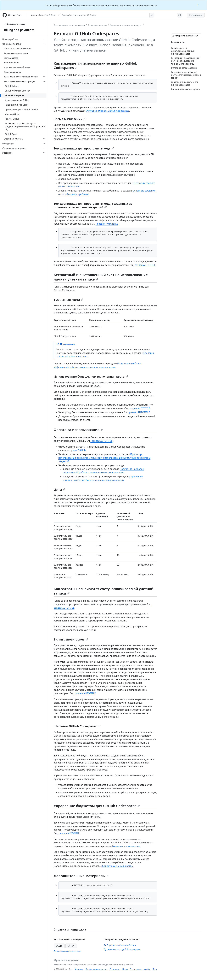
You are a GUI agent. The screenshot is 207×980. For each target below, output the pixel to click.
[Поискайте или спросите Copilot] (107, 15)
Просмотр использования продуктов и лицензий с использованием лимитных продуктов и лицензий (104, 458)
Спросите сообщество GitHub (120, 945)
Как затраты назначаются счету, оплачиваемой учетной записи (103, 591)
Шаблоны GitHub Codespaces (77, 726)
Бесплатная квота (69, 300)
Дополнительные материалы (81, 876)
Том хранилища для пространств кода (84, 148)
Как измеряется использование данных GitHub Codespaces (96, 65)
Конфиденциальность (96, 969)
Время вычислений (70, 119)
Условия (79, 969)
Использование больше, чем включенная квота (91, 376)
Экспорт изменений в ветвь (117, 866)
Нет (71, 946)
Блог (155, 969)
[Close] (199, 5)
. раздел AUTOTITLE (107, 224)
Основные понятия (97, 25)
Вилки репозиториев (71, 639)
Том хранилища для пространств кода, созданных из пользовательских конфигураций (93, 205)
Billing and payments (19, 30)
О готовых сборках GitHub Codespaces (108, 111)
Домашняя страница (14, 24)
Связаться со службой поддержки (122, 949)
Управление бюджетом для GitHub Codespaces (97, 806)
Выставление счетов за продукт (126, 25)
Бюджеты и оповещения (126, 846)
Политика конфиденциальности (67, 951)
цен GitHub (79, 450)
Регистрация (196, 15)
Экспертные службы (140, 969)
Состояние (115, 969)
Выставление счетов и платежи (69, 25)
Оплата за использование (78, 430)
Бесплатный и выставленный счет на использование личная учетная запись (101, 277)
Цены (60, 489)
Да (59, 946)
